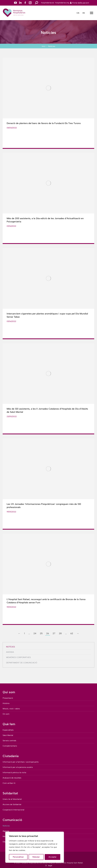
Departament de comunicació (22, 663)
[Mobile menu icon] (92, 13)
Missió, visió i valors (11, 709)
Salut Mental (8, 735)
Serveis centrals (9, 741)
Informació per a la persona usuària (18, 767)
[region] (35, 847)
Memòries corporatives (18, 657)
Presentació (8, 698)
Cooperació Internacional (13, 810)
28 (60, 633)
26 (48, 633)
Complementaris (10, 746)
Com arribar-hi (9, 783)
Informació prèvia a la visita (14, 773)
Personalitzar (18, 857)
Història (6, 703)
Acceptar (52, 857)
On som (6, 714)
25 (41, 633)
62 (72, 633)
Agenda (10, 652)
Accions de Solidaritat (12, 804)
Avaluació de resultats (12, 778)
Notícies (11, 647)
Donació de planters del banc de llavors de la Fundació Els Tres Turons (44, 123)
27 (54, 633)
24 (35, 633)
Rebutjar (36, 857)
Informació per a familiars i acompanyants (21, 762)
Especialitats (8, 730)
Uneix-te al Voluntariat (12, 799)
